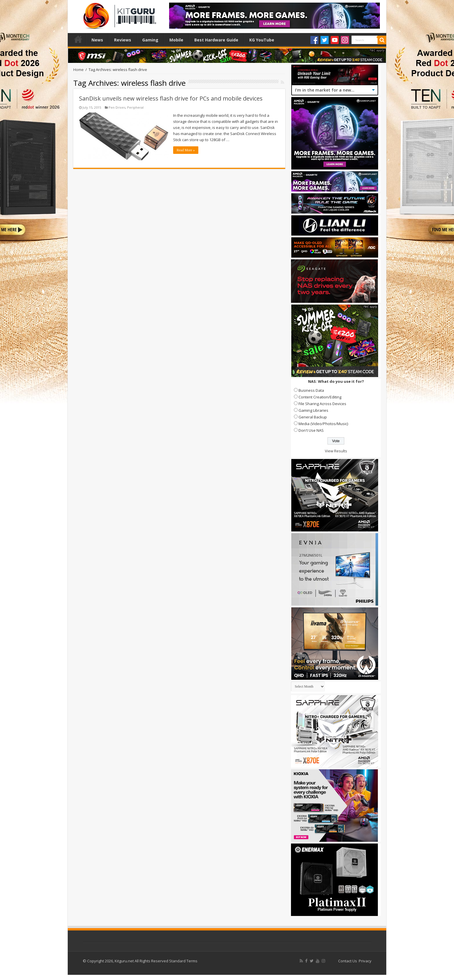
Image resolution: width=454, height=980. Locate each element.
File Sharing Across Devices (322, 404)
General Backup (313, 417)
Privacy (365, 961)
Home (78, 39)
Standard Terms (183, 961)
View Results (336, 451)
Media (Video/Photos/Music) (323, 424)
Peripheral (135, 107)
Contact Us (348, 961)
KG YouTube (262, 40)
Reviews (123, 40)
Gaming (150, 40)
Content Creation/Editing (320, 397)
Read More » (186, 150)
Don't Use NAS (311, 430)
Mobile (176, 40)
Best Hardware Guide (216, 40)
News (97, 40)
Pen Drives (117, 107)
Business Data (311, 390)
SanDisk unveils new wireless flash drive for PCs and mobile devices (171, 98)
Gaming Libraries (313, 410)
